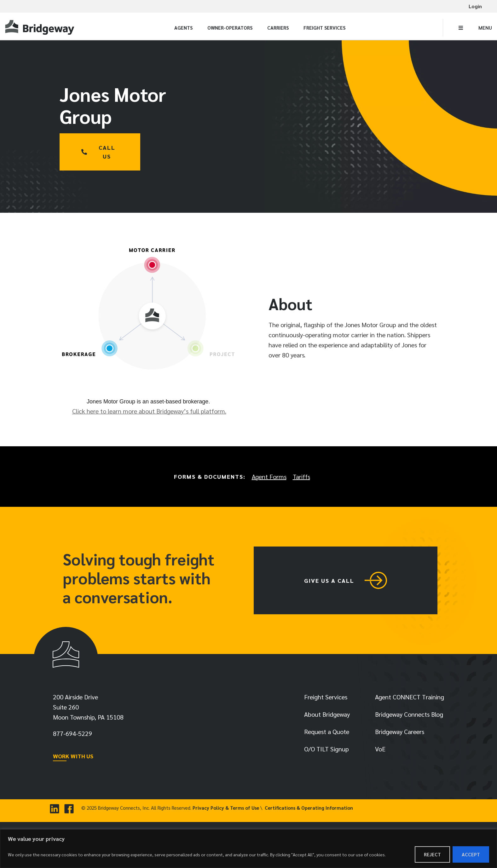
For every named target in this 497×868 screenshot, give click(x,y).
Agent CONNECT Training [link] (410, 697)
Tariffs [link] (301, 477)
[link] (41, 28)
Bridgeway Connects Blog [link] (409, 714)
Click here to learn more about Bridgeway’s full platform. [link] (149, 411)
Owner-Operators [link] (230, 28)
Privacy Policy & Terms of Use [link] (226, 808)
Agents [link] (183, 28)
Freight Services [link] (324, 28)
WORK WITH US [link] (73, 756)
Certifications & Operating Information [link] (309, 808)
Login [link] (475, 6)
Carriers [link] (278, 28)
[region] (248, 849)
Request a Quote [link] (327, 732)
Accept (471, 854)
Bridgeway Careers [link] (400, 732)
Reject (432, 854)
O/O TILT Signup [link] (327, 749)
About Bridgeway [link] (327, 714)
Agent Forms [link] (269, 477)
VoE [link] (380, 749)
